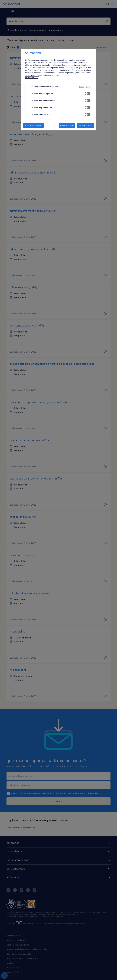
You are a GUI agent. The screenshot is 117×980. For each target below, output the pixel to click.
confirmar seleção (33, 125)
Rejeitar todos (67, 125)
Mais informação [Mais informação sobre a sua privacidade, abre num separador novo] (32, 78)
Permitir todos (86, 125)
